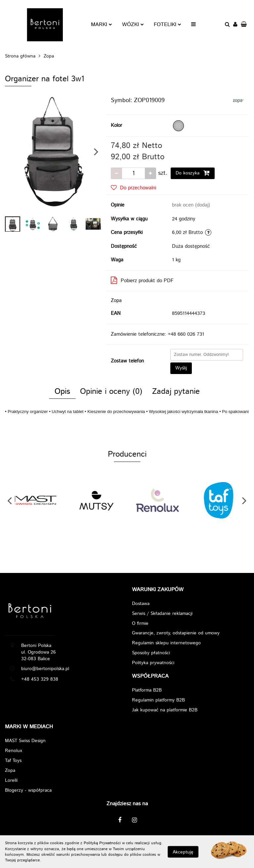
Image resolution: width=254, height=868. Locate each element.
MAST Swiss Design (25, 741)
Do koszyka (193, 173)
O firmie (140, 623)
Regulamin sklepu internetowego (166, 643)
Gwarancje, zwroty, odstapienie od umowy (176, 633)
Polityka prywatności (153, 663)
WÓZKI (133, 25)
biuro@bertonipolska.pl (45, 669)
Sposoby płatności (151, 653)
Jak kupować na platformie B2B (165, 710)
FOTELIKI (168, 25)
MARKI (102, 25)
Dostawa (141, 604)
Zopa (116, 301)
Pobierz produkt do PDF (142, 280)
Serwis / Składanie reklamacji (162, 614)
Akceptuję (183, 852)
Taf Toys (13, 761)
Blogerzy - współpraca (28, 791)
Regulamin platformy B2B (158, 700)
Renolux (14, 751)
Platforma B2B (147, 691)
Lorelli (11, 781)
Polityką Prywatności (102, 843)
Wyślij (181, 368)
